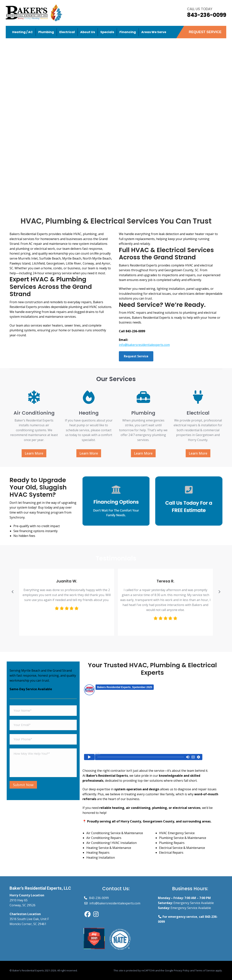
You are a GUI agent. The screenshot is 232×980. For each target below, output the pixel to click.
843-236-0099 (207, 15)
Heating (89, 413)
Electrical (198, 413)
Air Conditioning (34, 413)
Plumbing (143, 413)
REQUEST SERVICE (205, 32)
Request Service (136, 356)
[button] (13, 592)
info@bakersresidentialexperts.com (144, 345)
